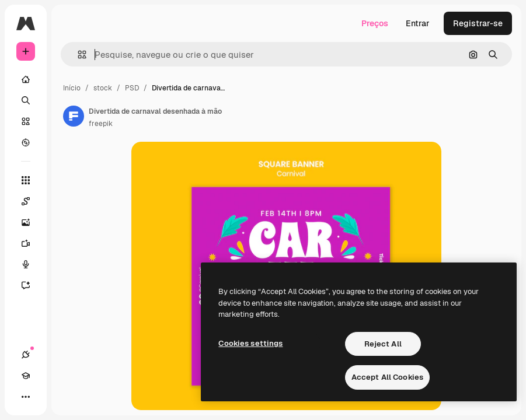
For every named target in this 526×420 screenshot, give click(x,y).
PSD (132, 88)
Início (72, 88)
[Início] (26, 79)
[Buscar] (26, 100)
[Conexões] (26, 355)
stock (103, 88)
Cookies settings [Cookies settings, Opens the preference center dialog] (250, 343)
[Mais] (26, 397)
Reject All (383, 344)
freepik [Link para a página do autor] (101, 124)
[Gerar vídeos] (26, 243)
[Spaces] (26, 201)
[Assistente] (26, 285)
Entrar (418, 23)
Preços (375, 23)
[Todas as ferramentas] (26, 180)
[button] (77, 55)
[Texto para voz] (26, 264)
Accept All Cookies (387, 377)
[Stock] (26, 121)
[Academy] (26, 376)
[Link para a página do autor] (74, 116)
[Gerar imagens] (26, 222)
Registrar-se (478, 23)
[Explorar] (26, 142)
